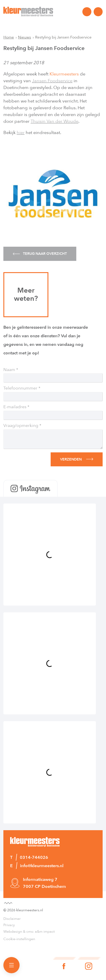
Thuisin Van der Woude (54, 121)
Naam (9, 370)
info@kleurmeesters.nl (98, 12)
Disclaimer (12, 919)
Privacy (9, 925)
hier (21, 133)
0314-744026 (87, 12)
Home (9, 37)
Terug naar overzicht (40, 254)
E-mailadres (15, 407)
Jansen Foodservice (52, 81)
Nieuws (25, 37)
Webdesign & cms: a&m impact (29, 932)
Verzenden (71, 459)
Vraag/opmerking (21, 426)
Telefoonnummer (20, 388)
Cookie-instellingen (19, 939)
